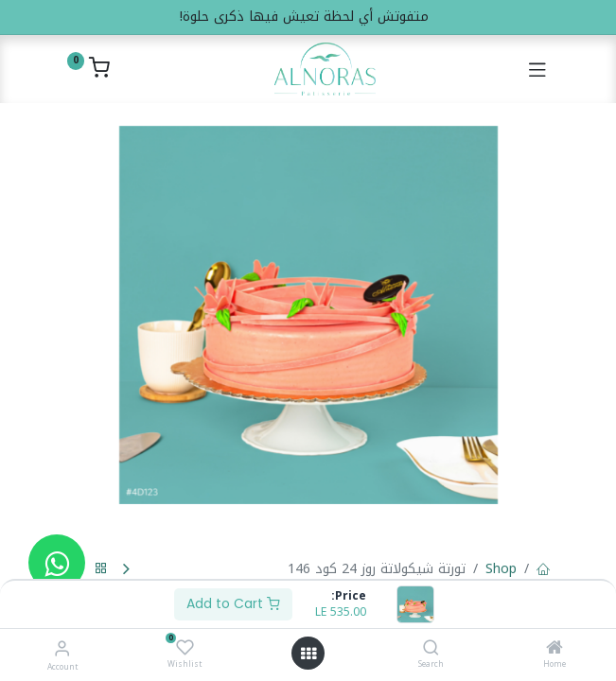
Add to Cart (233, 603)
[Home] (554, 649)
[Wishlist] (185, 648)
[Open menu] (308, 654)
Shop (501, 569)
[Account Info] (62, 648)
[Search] (431, 649)
